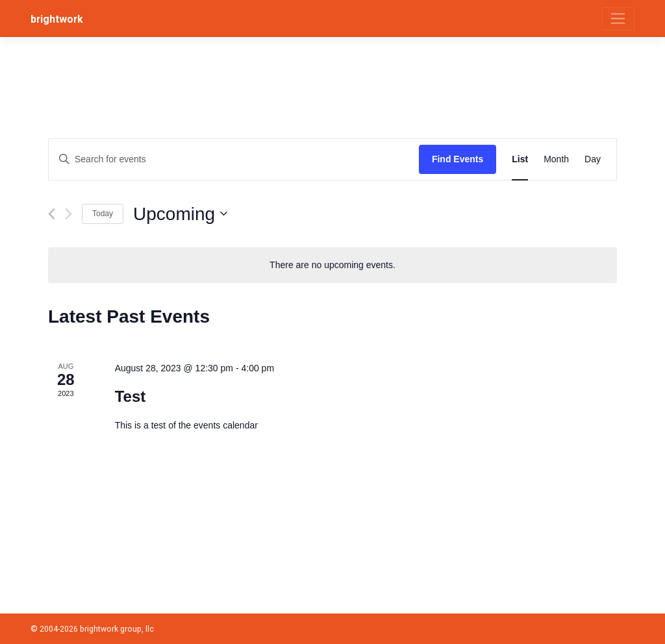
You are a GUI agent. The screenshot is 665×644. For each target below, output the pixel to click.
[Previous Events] (52, 214)
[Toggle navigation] (618, 19)
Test (131, 396)
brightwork (57, 19)
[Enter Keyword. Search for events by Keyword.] (234, 159)
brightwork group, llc (117, 629)
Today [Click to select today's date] (103, 214)
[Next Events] (69, 214)
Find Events (458, 159)
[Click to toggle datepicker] (180, 214)
